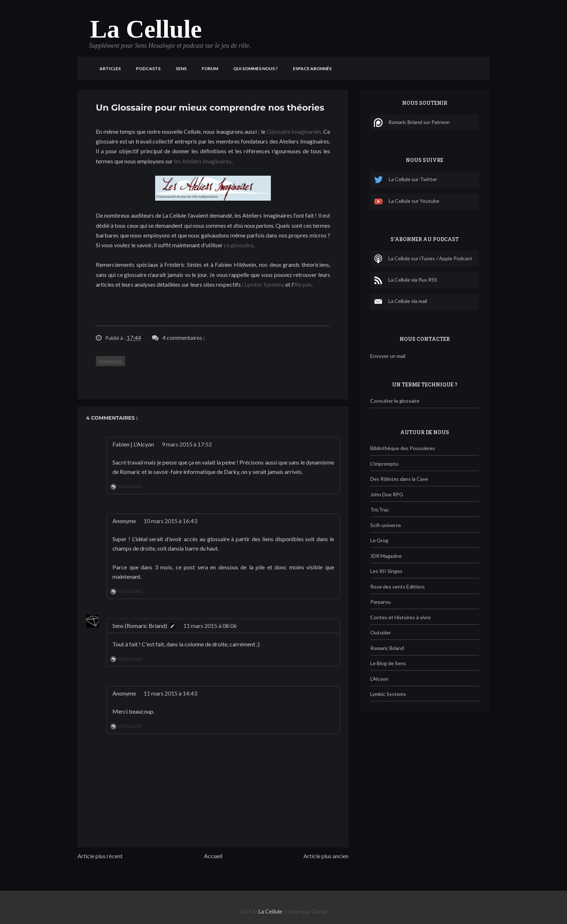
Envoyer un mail (388, 356)
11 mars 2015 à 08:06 (210, 626)
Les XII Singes (386, 571)
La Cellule (146, 29)
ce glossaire (238, 245)
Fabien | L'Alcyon (133, 444)
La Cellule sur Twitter (406, 180)
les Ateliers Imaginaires (203, 161)
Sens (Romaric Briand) (140, 626)
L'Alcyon (379, 679)
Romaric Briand (387, 648)
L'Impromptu (384, 464)
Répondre (130, 487)
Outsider (381, 632)
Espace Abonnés (312, 69)
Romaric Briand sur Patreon (412, 123)
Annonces (110, 361)
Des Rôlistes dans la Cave (399, 479)
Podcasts (148, 69)
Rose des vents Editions (398, 587)
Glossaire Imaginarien (294, 131)
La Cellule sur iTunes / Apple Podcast (423, 259)
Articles (110, 69)
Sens (181, 69)
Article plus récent (100, 856)
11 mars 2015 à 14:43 (170, 693)
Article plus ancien (326, 856)
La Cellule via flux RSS (406, 280)
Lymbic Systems (264, 284)
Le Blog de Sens (388, 663)
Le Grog (379, 540)
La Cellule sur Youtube (407, 202)
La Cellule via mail (400, 301)
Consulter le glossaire (395, 401)
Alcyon (303, 284)
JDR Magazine (386, 556)
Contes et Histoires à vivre (400, 617)
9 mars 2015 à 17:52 (187, 444)
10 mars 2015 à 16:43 (170, 521)
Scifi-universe (386, 525)
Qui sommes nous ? (255, 69)
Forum (210, 69)
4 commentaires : (184, 337)
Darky (319, 911)
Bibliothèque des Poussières (403, 448)
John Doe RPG (387, 494)
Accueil (213, 856)
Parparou (381, 602)
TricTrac (380, 510)
